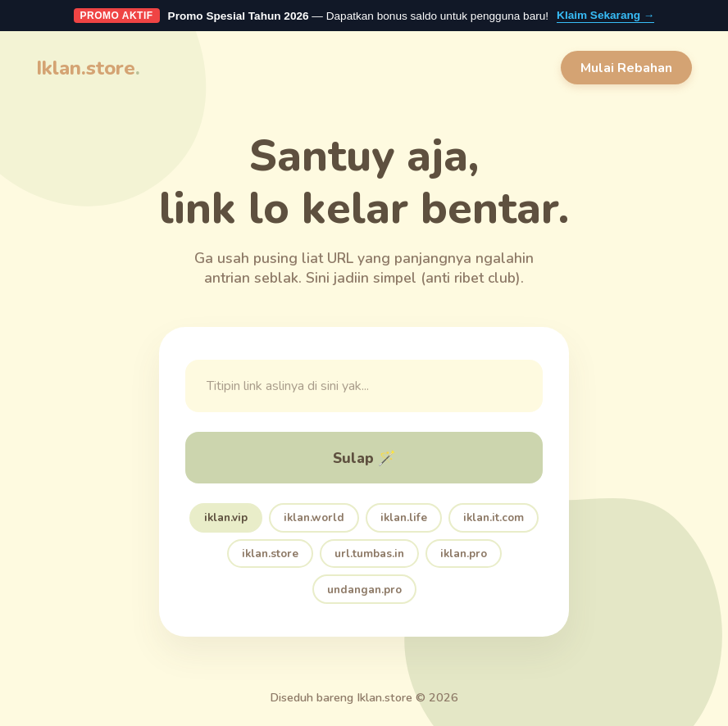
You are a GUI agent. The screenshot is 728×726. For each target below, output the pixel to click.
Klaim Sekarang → (605, 15)
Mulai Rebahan (626, 68)
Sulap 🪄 (364, 458)
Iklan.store (88, 68)
